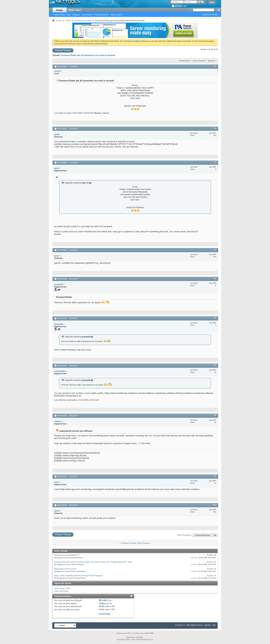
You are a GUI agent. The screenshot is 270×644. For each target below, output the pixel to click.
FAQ (69, 15)
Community (86, 15)
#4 (215, 250)
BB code (103, 600)
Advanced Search (210, 14)
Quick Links (116, 15)
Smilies (102, 603)
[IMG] (102, 606)
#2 (215, 128)
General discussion (83, 20)
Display (211, 61)
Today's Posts (59, 15)
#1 (215, 66)
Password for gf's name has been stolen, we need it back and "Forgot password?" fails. (93, 562)
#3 (215, 162)
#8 (215, 415)
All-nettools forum (195, 625)
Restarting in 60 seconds (65, 569)
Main (68, 20)
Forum (59, 10)
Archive (208, 625)
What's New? (75, 10)
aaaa (56, 588)
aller (68, 588)
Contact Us (180, 625)
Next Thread (143, 543)
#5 (215, 279)
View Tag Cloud (61, 591)
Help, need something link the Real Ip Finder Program (78, 575)
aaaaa (62, 588)
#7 (215, 365)
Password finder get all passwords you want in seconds (88, 55)
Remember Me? (179, 6)
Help (212, 2)
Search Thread (198, 61)
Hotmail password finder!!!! (67, 555)
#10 (215, 505)
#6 (215, 318)
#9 (215, 476)
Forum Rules (105, 614)
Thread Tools (184, 61)
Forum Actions (101, 15)
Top (215, 535)
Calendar (76, 15)
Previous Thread (128, 543)
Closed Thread (63, 50)
